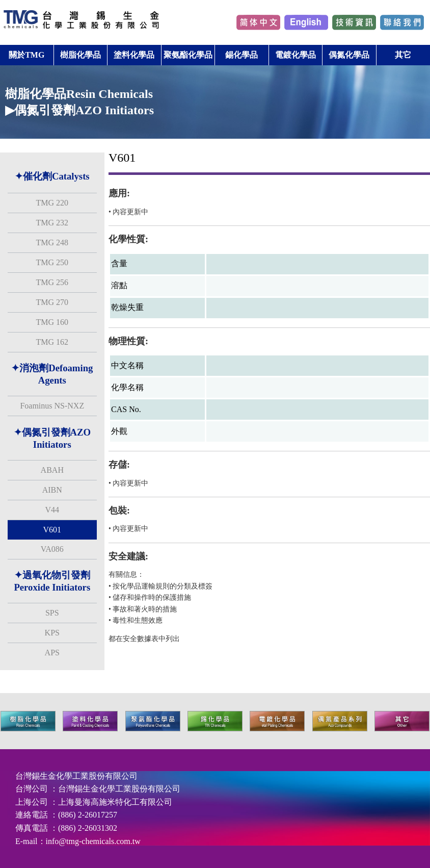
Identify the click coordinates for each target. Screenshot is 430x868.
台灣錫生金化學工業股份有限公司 (119, 789)
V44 (52, 510)
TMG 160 (52, 322)
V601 (52, 530)
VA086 (52, 549)
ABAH (52, 470)
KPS (52, 633)
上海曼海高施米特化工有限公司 (115, 802)
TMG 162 (52, 342)
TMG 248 (52, 242)
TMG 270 (52, 302)
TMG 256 (52, 282)
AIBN (52, 490)
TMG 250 (52, 262)
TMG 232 (52, 223)
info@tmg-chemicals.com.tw (93, 841)
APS (52, 653)
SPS (52, 613)
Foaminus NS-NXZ (52, 406)
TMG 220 (52, 203)
